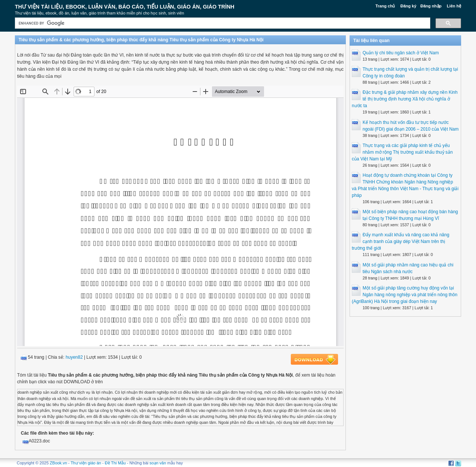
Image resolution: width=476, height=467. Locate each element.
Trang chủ (385, 6)
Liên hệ (454, 6)
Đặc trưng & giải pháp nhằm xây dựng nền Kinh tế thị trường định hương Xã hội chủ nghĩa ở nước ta (405, 99)
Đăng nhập (431, 6)
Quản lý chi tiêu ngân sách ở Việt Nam (401, 53)
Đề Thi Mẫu (115, 463)
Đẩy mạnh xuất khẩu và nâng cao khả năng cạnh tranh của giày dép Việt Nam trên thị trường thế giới (401, 242)
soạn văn (158, 463)
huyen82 (74, 357)
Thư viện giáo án (86, 463)
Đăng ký (409, 6)
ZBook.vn (58, 463)
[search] (222, 23)
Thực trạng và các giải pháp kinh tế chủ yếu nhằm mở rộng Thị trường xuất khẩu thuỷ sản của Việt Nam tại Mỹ (402, 152)
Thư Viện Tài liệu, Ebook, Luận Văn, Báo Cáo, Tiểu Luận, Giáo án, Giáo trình (125, 7)
